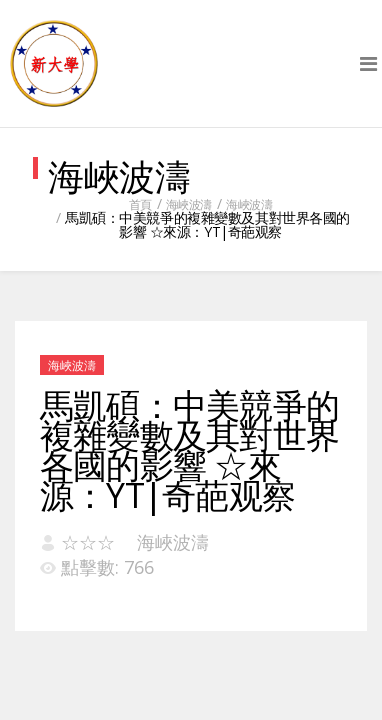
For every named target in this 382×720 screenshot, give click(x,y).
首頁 (140, 204)
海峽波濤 (189, 204)
